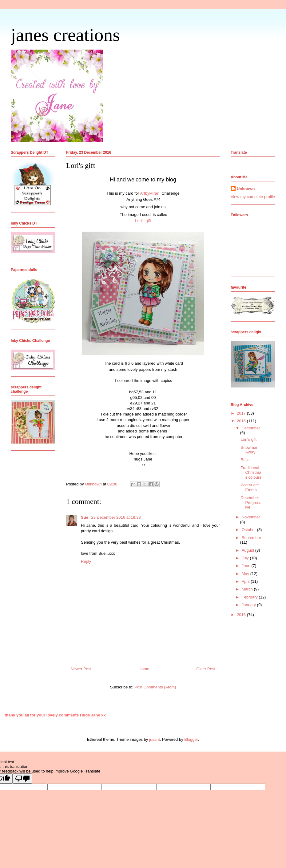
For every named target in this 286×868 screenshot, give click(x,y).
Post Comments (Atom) (155, 687)
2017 (242, 413)
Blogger (191, 739)
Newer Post (81, 669)
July (246, 558)
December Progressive (251, 502)
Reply (86, 561)
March (248, 589)
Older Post (206, 669)
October (249, 530)
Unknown (246, 189)
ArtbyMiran (150, 193)
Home (144, 669)
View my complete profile (253, 197)
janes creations (65, 35)
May (246, 574)
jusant (155, 739)
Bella (245, 460)
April (246, 581)
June (247, 566)
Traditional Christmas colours (251, 473)
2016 (242, 421)
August (248, 550)
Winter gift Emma (250, 487)
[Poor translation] (22, 779)
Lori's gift (143, 221)
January (249, 605)
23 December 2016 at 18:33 (116, 517)
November (251, 517)
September (252, 538)
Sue (85, 517)
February (250, 597)
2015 (242, 615)
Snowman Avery (249, 450)
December (251, 428)
